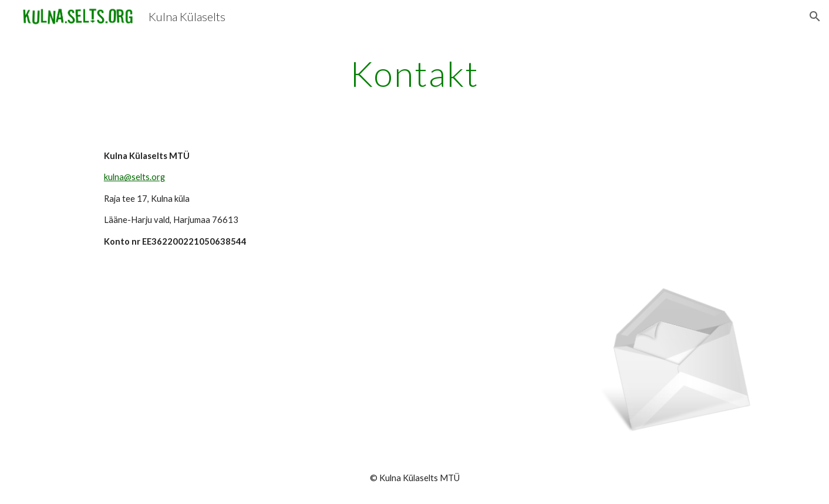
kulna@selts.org (134, 177)
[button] (815, 16)
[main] (414, 73)
